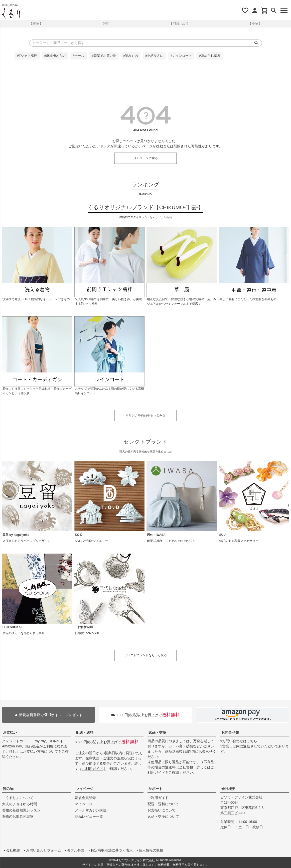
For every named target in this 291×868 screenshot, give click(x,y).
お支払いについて (162, 810)
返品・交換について (163, 816)
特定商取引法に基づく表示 (112, 850)
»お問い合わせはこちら (239, 741)
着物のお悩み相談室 (18, 816)
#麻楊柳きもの (55, 56)
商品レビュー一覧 (89, 816)
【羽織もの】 (180, 24)
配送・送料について (163, 804)
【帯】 (106, 24)
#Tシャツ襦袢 (27, 56)
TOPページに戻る (146, 158)
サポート (156, 789)
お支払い (10, 732)
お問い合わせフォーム (44, 850)
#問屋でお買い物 (104, 56)
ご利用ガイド (92, 769)
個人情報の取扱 (151, 850)
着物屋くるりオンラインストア (11, 14)
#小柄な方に (154, 56)
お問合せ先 (230, 732)
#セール (79, 56)
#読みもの (131, 56)
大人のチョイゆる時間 (20, 804)
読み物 (8, 789)
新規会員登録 (85, 798)
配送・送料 (85, 732)
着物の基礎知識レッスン (21, 810)
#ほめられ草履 (210, 56)
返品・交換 (157, 732)
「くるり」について (18, 798)
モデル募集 (76, 850)
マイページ (85, 789)
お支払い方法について (41, 751)
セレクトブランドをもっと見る (145, 655)
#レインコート (181, 56)
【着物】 (36, 24)
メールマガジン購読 (91, 810)
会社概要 (228, 789)
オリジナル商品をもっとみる (145, 415)
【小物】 (255, 24)
